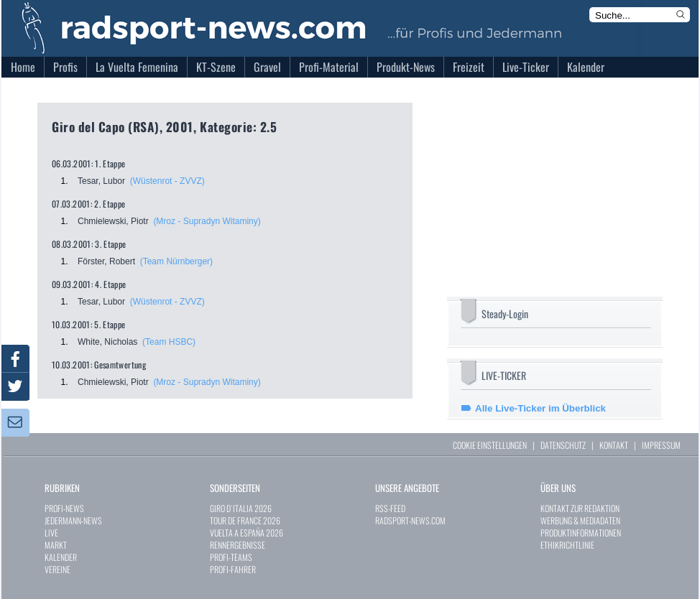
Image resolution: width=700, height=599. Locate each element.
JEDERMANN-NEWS (73, 520)
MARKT (56, 545)
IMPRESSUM (661, 445)
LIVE (51, 533)
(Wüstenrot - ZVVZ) (167, 181)
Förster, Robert (106, 261)
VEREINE (57, 569)
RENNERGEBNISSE (238, 545)
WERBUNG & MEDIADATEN (580, 520)
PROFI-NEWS (64, 508)
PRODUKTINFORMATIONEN (581, 533)
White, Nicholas (107, 342)
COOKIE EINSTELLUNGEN (490, 445)
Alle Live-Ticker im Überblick (540, 408)
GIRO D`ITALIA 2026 (241, 508)
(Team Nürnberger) (176, 261)
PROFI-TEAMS (231, 557)
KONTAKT (614, 445)
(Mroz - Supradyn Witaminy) (207, 221)
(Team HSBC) (169, 342)
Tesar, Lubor (101, 181)
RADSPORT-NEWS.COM (410, 520)
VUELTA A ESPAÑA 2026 (247, 533)
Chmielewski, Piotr (113, 221)
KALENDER (61, 557)
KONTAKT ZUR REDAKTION (580, 508)
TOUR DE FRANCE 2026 (245, 520)
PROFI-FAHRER (233, 569)
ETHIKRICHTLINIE (567, 545)
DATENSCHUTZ (563, 445)
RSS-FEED (390, 508)
